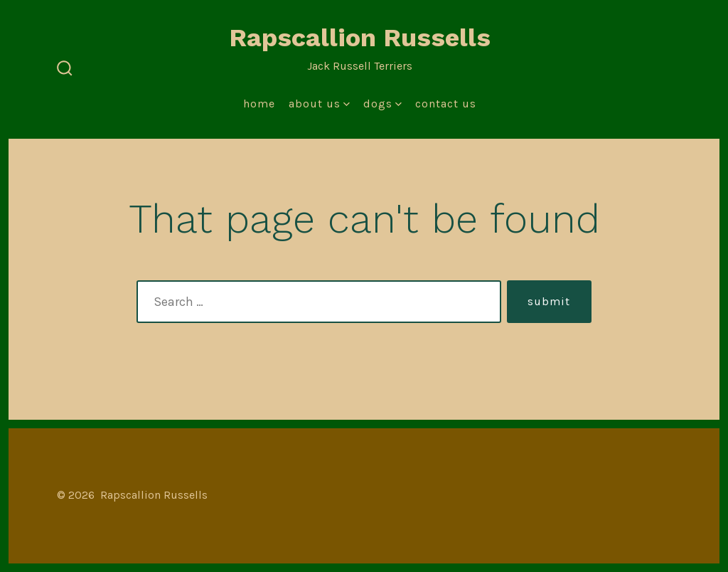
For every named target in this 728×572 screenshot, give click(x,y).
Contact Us (446, 104)
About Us (319, 104)
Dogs (382, 104)
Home (259, 104)
